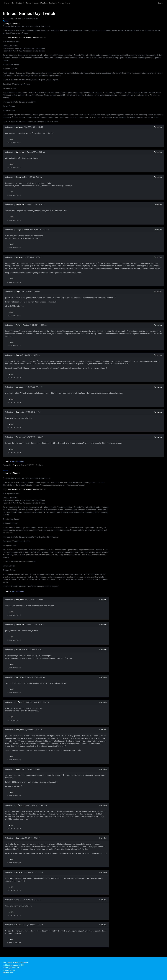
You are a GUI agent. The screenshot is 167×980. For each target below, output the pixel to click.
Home (6, 3)
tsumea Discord (9, 970)
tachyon (19, 127)
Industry (36, 3)
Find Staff (53, 3)
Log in (161, 3)
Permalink (158, 127)
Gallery (28, 3)
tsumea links (8, 973)
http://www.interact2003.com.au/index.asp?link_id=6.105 (25, 37)
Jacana (19, 177)
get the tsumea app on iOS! (14, 965)
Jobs (12, 3)
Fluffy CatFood (21, 230)
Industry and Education (12, 24)
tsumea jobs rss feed (11, 968)
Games (61, 3)
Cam (18, 355)
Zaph (15, 19)
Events (68, 3)
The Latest (20, 3)
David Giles (20, 152)
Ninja (18, 292)
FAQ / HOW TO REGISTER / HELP (16, 963)
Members (44, 3)
